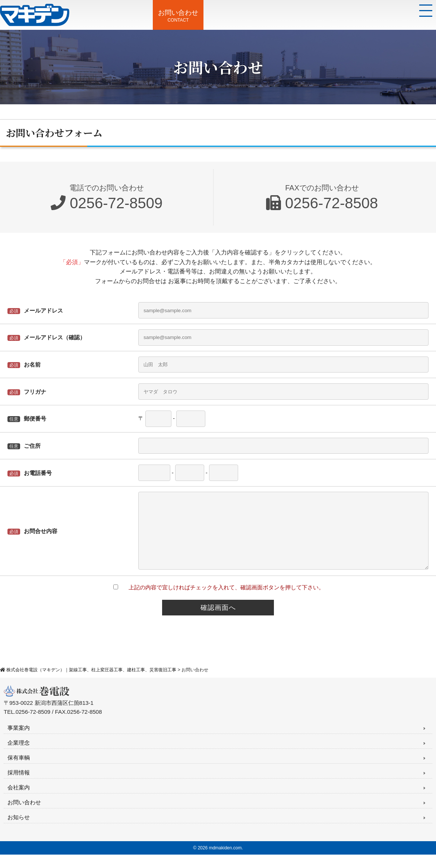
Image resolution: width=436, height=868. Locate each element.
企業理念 (19, 756)
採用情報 (19, 786)
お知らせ (19, 831)
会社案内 (19, 801)
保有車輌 (19, 771)
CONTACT (178, 16)
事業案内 (19, 741)
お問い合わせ (24, 816)
